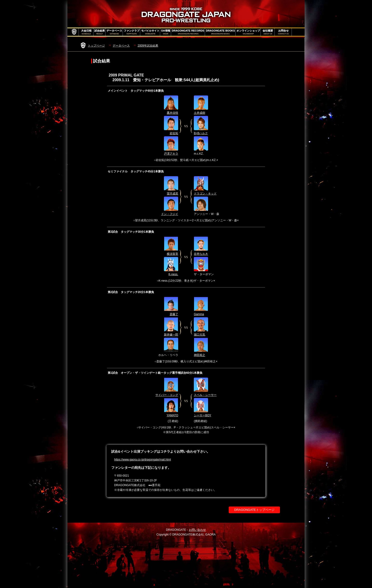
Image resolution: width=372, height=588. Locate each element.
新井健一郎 (171, 335)
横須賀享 (172, 254)
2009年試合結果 (148, 46)
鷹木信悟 (172, 113)
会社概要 (268, 32)
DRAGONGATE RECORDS (188, 32)
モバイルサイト (150, 32)
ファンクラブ (132, 32)
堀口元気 (200, 335)
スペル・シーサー (205, 395)
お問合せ (283, 32)
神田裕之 (200, 355)
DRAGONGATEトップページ (254, 510)
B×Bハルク (201, 133)
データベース (114, 32)
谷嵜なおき (201, 254)
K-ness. (173, 274)
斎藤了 (174, 314)
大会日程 (86, 32)
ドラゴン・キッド (205, 194)
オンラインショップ (248, 32)
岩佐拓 (174, 133)
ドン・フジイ (170, 214)
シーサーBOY (202, 415)
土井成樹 (200, 113)
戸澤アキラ (171, 154)
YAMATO (172, 415)
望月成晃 (172, 194)
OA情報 (166, 32)
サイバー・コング (167, 395)
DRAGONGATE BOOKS (220, 32)
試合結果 (100, 32)
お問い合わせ (197, 530)
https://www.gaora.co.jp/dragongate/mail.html (142, 460)
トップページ (96, 46)
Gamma (199, 314)
